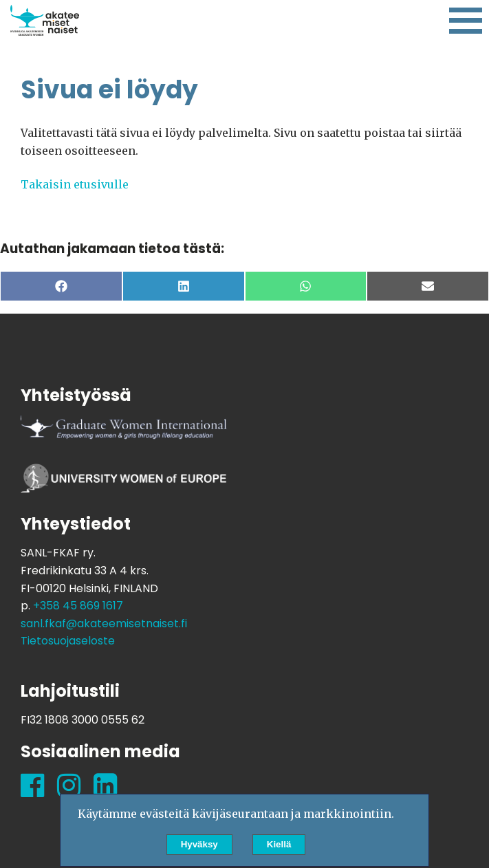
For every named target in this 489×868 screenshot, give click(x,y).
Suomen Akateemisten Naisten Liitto (45, 21)
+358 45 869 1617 (78, 606)
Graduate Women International (124, 436)
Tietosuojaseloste (68, 641)
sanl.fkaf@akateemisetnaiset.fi (104, 623)
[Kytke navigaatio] (466, 21)
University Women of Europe (124, 484)
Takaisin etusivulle (75, 184)
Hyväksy (199, 844)
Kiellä (279, 844)
